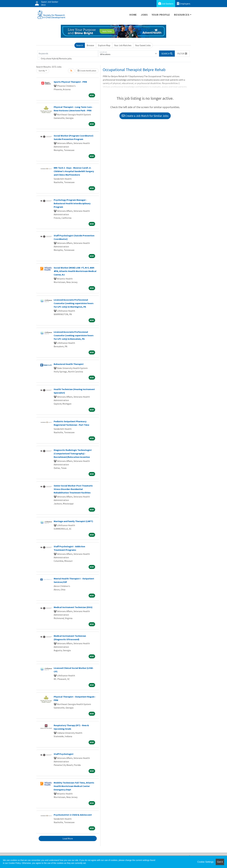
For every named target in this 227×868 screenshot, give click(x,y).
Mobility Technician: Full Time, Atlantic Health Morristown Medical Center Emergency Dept (74, 786)
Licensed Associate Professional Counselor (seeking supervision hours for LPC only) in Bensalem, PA (74, 335)
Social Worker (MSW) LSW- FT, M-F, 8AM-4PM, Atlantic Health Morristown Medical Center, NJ (75, 271)
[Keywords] (68, 54)
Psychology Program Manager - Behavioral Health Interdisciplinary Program (72, 203)
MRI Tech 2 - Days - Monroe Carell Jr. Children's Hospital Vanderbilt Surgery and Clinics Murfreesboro (74, 171)
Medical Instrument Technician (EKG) (73, 607)
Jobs (144, 15)
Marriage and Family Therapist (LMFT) (73, 521)
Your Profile (161, 15)
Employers (184, 4)
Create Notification (87, 71)
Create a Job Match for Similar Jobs (145, 116)
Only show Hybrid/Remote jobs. (56, 58)
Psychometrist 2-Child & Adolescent (73, 815)
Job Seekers (166, 4)
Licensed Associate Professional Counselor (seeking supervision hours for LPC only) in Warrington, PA (74, 303)
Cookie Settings (205, 862)
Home (133, 15)
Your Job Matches (123, 45)
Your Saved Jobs (143, 45)
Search (80, 45)
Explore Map (104, 45)
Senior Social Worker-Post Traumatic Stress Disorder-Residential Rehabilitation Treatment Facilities (73, 489)
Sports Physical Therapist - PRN (70, 82)
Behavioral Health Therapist (69, 364)
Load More (68, 838)
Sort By (42, 71)
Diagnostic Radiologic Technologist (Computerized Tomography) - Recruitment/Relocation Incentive (73, 453)
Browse (90, 45)
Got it (220, 862)
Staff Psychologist (64, 754)
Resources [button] (182, 15)
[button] (182, 54)
